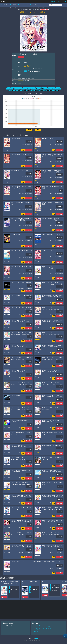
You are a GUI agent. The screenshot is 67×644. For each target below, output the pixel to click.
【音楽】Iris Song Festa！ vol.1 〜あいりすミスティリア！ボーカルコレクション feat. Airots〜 (21, 309)
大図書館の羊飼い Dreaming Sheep (20, 155)
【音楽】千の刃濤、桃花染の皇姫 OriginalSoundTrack (51, 421)
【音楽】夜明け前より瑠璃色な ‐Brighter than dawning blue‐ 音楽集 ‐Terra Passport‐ (51, 472)
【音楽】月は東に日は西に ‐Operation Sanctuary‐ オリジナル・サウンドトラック (21, 497)
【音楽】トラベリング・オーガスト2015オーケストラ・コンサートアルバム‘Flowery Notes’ (52, 384)
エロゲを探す (13, 5)
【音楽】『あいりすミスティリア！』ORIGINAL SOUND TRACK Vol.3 (52, 533)
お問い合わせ (37, 631)
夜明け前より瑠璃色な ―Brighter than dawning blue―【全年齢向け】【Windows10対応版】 (21, 220)
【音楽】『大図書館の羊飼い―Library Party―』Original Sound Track (52, 346)
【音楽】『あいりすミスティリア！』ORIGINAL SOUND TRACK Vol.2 (21, 371)
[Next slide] (65, 590)
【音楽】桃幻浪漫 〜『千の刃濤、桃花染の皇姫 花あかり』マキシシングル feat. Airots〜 (52, 322)
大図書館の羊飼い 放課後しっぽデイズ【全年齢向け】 (21, 187)
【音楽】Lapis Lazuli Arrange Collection (19, 421)
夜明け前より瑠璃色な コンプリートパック (21, 203)
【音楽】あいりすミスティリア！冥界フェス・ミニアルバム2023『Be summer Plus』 (21, 334)
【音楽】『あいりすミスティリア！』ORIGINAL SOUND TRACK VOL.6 (21, 321)
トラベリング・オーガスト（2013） (51, 235)
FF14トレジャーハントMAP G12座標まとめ (43, 627)
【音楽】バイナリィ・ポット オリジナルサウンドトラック (21, 508)
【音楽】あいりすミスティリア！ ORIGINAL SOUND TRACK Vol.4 (20, 346)
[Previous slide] (2, 590)
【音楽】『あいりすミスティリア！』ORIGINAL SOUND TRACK (52, 371)
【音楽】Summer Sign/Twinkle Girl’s (21, 295)
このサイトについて (23, 5)
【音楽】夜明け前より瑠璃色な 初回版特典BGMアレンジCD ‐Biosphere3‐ (52, 508)
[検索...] (56, 5)
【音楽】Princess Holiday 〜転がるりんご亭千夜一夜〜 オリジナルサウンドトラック (52, 497)
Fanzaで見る (29, 150)
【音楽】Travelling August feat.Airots (21, 283)
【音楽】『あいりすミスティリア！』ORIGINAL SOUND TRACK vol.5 (52, 333)
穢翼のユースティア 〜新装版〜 (20, 171)
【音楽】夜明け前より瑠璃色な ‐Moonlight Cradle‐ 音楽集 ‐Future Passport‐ (20, 484)
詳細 (23, 150)
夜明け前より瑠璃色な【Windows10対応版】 (52, 203)
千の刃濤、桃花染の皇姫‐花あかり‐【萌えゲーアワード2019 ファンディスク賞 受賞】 (52, 156)
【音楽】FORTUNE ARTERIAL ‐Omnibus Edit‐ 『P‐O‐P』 (50, 408)
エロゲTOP (5, 5)
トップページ (37, 625)
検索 (64, 5)
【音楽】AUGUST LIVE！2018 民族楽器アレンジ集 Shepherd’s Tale (52, 358)
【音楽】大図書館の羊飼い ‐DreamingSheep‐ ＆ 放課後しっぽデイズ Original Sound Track (21, 447)
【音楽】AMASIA (16, 395)
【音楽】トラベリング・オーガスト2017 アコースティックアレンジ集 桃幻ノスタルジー (52, 284)
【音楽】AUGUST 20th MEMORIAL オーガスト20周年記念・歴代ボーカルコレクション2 (52, 297)
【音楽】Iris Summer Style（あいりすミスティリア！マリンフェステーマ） (52, 546)
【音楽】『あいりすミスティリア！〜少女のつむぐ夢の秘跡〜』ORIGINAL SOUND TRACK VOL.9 (35, 562)
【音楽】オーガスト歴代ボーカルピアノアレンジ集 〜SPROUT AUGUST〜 (52, 396)
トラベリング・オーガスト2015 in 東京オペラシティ (22, 251)
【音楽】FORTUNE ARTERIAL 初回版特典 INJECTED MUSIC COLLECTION (21, 521)
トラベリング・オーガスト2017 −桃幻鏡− (21, 267)
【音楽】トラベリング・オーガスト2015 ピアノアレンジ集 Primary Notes (21, 383)
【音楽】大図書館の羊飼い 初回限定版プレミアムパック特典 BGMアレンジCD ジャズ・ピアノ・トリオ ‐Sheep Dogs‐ (52, 522)
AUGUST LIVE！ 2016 (48, 251)
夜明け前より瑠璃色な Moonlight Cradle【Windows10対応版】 (51, 219)
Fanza (21, 57)
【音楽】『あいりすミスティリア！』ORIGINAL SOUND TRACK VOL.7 (52, 308)
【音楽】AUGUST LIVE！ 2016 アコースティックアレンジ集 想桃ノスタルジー (21, 547)
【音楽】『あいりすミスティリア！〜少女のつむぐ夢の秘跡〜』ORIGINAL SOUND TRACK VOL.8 (52, 268)
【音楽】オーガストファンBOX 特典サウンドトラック (52, 483)
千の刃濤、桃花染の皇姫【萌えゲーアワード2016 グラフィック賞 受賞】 (52, 171)
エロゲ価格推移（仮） (39, 630)
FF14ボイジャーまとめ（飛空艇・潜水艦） (43, 628)
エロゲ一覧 (33, 5)
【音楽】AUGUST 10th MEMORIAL (51, 445)
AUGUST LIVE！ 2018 (17, 235)
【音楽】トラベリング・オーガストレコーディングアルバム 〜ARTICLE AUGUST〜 (21, 409)
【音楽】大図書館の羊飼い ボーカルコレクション (52, 433)
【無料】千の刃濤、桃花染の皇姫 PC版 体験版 (52, 187)
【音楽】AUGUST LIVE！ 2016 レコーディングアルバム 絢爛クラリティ (21, 533)
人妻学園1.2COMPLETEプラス (9, 582)
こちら (37, 638)
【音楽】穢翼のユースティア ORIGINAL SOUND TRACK (19, 458)
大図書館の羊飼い (16, 139)
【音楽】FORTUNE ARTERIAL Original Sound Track (52, 458)
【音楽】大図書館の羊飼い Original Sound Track (20, 433)
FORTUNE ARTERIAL (48, 139)
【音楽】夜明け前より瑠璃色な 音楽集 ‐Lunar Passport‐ (21, 471)
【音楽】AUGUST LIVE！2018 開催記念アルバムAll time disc (21, 358)
